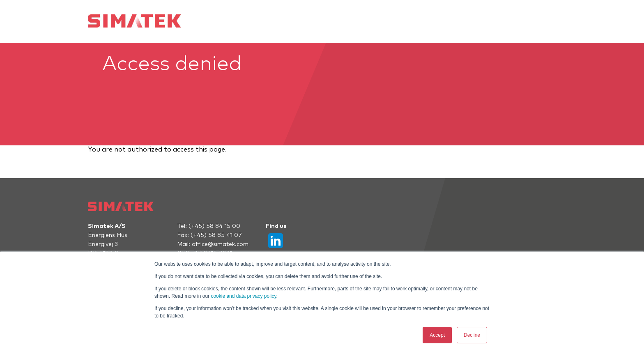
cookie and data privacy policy (243, 296)
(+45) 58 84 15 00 (214, 226)
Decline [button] (472, 335)
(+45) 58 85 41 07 (216, 235)
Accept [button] (437, 335)
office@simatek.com (220, 244)
